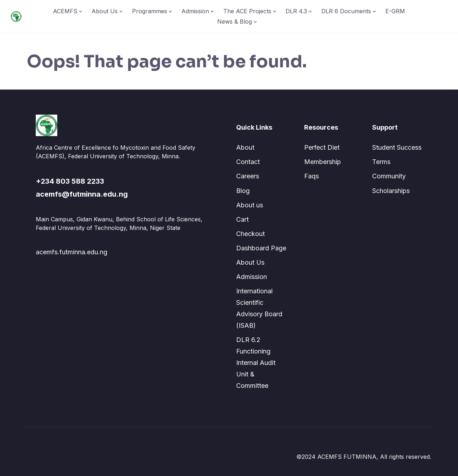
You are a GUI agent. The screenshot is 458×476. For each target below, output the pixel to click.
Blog (243, 191)
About (245, 147)
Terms (381, 162)
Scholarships (391, 191)
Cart (242, 219)
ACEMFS (65, 11)
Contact (248, 162)
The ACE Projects (247, 11)
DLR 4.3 (296, 11)
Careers (248, 176)
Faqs (311, 176)
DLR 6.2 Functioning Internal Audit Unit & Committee (256, 363)
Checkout (250, 234)
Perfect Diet (322, 147)
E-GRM (395, 11)
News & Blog (235, 21)
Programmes (150, 11)
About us (250, 205)
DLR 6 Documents (346, 11)
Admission (195, 11)
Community (389, 176)
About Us (105, 11)
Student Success (397, 147)
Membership (323, 162)
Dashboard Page (261, 248)
